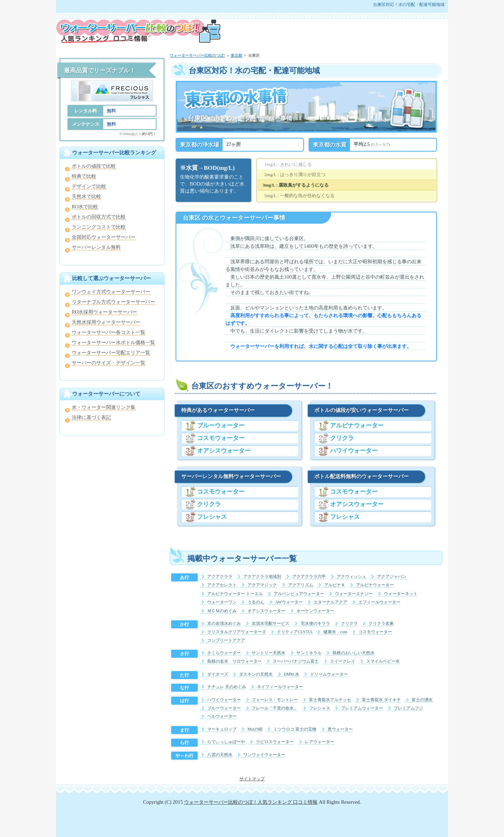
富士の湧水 (422, 700)
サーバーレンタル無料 (96, 247)
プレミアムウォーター (362, 708)
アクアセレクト (222, 585)
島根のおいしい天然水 (353, 653)
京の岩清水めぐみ (224, 624)
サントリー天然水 (268, 653)
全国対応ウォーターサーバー (104, 237)
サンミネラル (309, 653)
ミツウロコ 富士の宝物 (295, 729)
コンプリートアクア (226, 640)
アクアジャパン (392, 577)
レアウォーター (320, 742)
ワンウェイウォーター (264, 755)
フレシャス (212, 517)
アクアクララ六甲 (309, 577)
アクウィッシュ (351, 577)
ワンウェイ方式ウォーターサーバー (111, 292)
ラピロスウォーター (275, 742)
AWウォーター (289, 602)
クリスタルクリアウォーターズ (237, 632)
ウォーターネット (401, 594)
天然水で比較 (86, 197)
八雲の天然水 (220, 755)
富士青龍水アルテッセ (330, 700)
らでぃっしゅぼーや (226, 742)
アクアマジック (262, 585)
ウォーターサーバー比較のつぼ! (197, 55)
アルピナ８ (335, 585)
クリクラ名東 (381, 624)
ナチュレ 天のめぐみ (227, 687)
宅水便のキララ (315, 624)
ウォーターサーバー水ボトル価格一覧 (113, 343)
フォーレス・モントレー (275, 700)
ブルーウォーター (221, 426)
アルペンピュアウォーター (299, 594)
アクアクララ (220, 577)
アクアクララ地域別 (262, 577)
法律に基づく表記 (91, 417)
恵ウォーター (340, 729)
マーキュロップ (222, 729)
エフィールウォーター (379, 602)
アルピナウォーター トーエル (235, 594)
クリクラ (209, 504)
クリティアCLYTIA (295, 632)
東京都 (236, 55)
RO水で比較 (85, 207)
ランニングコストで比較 (99, 227)
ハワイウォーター (354, 451)
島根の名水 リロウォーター (234, 661)
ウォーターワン (222, 602)
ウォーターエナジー (354, 594)
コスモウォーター (221, 438)
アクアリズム (301, 585)
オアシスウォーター (224, 451)
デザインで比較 (89, 186)
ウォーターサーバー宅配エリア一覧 (111, 353)
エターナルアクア (330, 602)
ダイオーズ (218, 674)
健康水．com (335, 632)
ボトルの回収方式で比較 (99, 217)
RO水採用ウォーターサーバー (104, 312)
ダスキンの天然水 (256, 674)
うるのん (256, 602)
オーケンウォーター (315, 611)
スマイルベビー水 (383, 661)
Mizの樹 (255, 729)
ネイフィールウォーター (280, 687)
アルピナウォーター (357, 426)
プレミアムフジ (408, 708)
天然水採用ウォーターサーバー (106, 322)
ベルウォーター (222, 716)
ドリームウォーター (329, 674)
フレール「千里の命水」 (275, 708)
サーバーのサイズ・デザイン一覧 (108, 363)
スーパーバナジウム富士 (296, 661)
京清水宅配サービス (271, 624)
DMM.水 (292, 674)
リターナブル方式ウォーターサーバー (113, 302)
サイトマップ (252, 779)
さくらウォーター (224, 653)
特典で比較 (84, 176)
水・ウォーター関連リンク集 (104, 407)
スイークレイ (343, 661)
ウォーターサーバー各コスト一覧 (108, 332)
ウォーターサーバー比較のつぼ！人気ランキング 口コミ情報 (251, 802)
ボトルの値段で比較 (94, 166)
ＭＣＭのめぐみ (222, 611)
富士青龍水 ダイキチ (381, 700)
